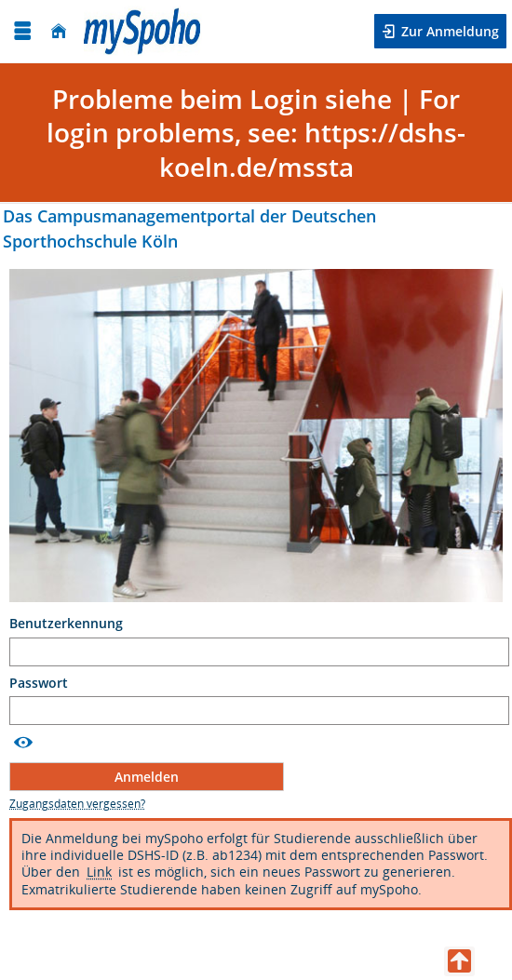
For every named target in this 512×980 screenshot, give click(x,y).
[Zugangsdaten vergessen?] (77, 804)
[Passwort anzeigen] (23, 742)
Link (99, 872)
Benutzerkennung (68, 624)
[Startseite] (59, 31)
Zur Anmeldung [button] (448, 31)
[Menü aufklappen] (22, 31)
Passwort (40, 683)
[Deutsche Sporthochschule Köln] (142, 31)
